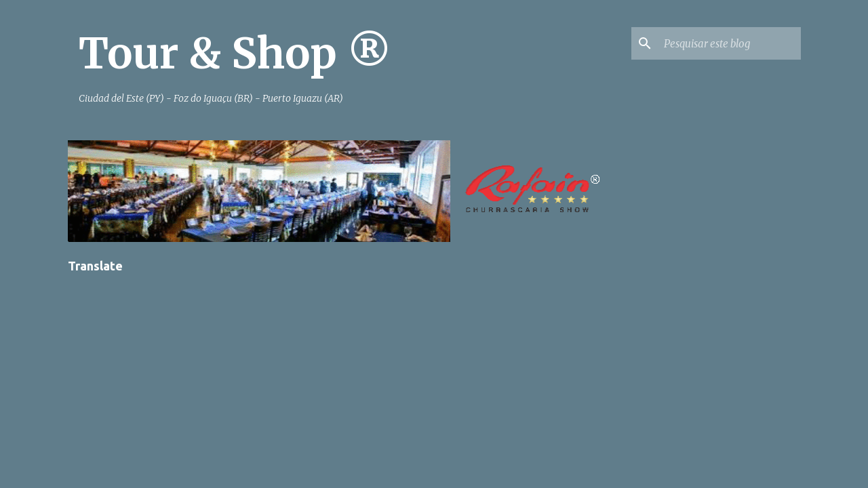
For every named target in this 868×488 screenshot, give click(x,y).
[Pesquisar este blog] (730, 43)
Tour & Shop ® (235, 54)
